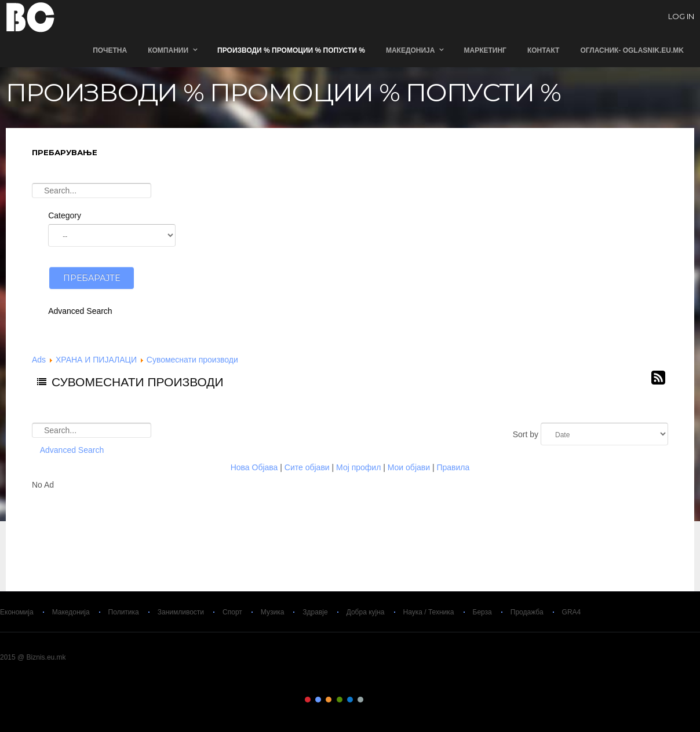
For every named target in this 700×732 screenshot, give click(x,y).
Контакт (544, 50)
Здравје (315, 612)
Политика (124, 612)
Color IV (340, 700)
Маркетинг (485, 50)
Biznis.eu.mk (30, 17)
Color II (318, 700)
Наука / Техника (429, 612)
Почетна (110, 50)
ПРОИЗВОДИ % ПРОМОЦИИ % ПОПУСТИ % (291, 50)
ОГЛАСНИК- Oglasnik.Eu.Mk (632, 50)
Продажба (527, 612)
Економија (17, 612)
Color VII (371, 700)
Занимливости (181, 612)
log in (681, 17)
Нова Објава (254, 467)
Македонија (411, 50)
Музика (273, 612)
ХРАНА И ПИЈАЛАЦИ (96, 360)
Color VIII (382, 700)
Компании (168, 50)
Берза (482, 612)
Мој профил (358, 467)
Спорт (232, 612)
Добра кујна (366, 612)
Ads (39, 360)
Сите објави (307, 467)
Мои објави (409, 467)
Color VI (360, 700)
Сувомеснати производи (192, 360)
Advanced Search (80, 311)
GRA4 (572, 612)
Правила (453, 467)
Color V (350, 700)
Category (65, 215)
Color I (308, 700)
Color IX (392, 700)
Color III (329, 700)
